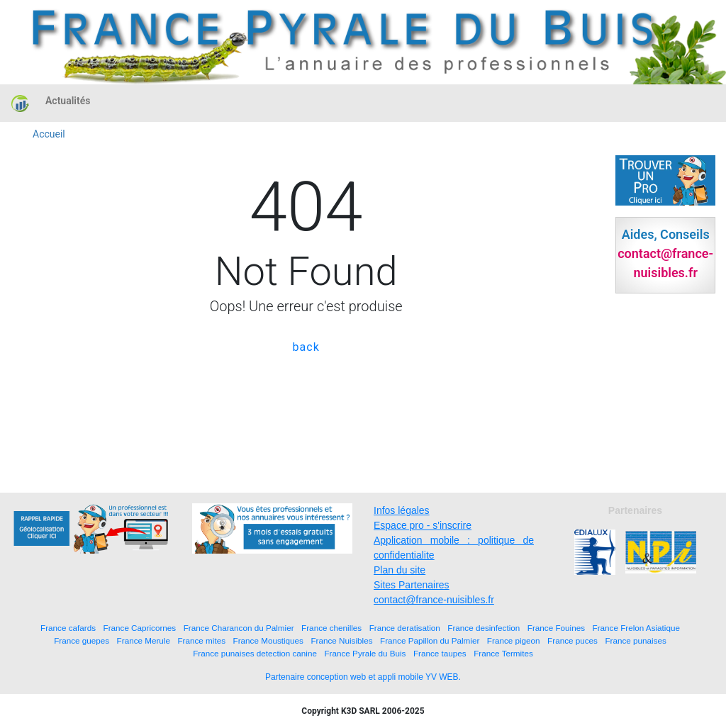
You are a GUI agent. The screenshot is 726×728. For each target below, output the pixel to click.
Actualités (68, 101)
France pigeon (514, 640)
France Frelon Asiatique (636, 628)
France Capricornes (140, 628)
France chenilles (331, 628)
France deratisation (405, 628)
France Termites (503, 653)
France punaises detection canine (255, 653)
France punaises (635, 640)
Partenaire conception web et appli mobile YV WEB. (363, 677)
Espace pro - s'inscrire (423, 525)
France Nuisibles (341, 640)
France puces (573, 640)
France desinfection (484, 628)
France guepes (82, 640)
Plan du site (400, 570)
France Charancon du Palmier (239, 628)
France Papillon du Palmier (430, 640)
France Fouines (556, 628)
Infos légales (402, 510)
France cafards (68, 628)
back (306, 347)
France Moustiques (268, 640)
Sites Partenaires (412, 585)
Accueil (49, 134)
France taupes (440, 653)
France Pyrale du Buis (365, 653)
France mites (201, 640)
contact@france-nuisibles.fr (434, 600)
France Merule (144, 640)
